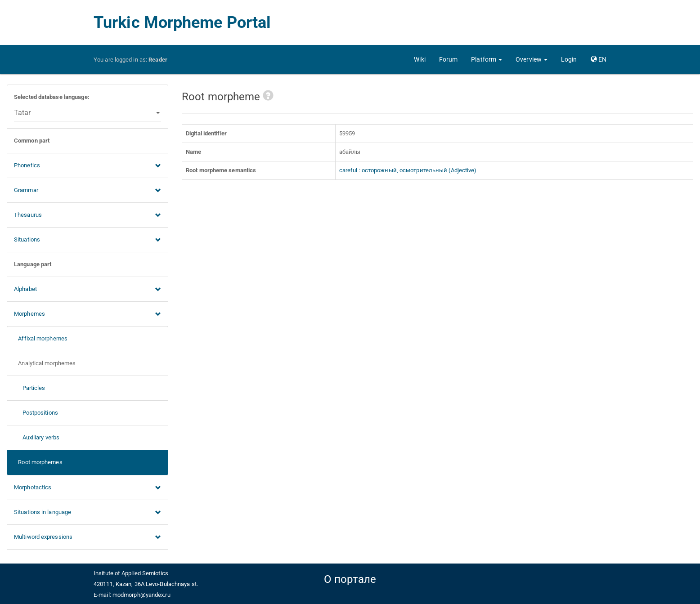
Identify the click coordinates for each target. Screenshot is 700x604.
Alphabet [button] (87, 290)
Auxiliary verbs (37, 437)
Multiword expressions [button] (87, 537)
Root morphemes (38, 462)
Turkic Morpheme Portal (182, 22)
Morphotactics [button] (87, 488)
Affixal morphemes (41, 338)
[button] (487, 59)
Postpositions (36, 413)
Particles (30, 388)
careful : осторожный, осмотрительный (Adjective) (408, 170)
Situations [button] (87, 240)
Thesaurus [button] (87, 215)
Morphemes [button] (87, 314)
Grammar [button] (87, 191)
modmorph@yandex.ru (141, 595)
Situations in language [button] (87, 513)
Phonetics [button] (87, 166)
